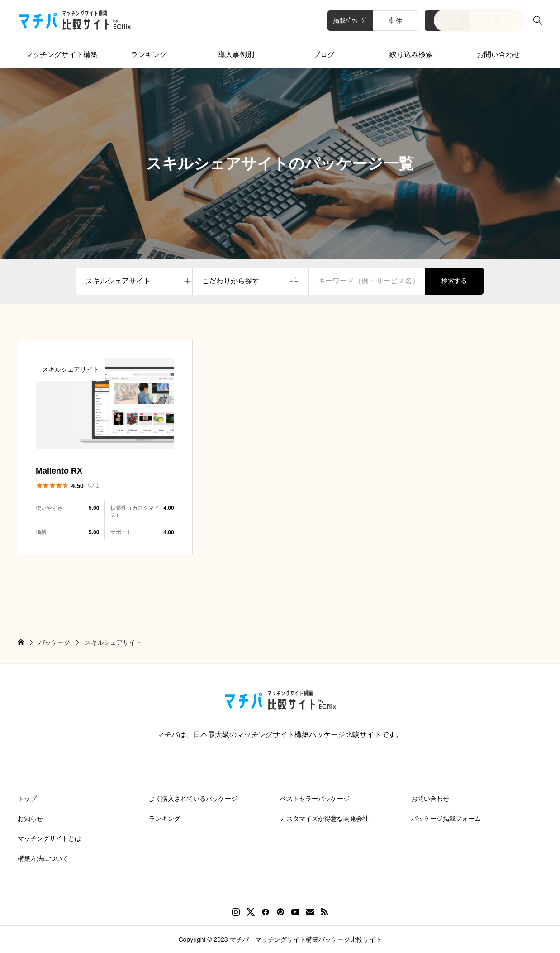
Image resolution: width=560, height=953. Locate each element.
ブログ (324, 55)
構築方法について (43, 858)
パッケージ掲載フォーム (446, 819)
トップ (27, 799)
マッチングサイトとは (49, 838)
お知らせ (30, 819)
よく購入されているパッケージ (193, 799)
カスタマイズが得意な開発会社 (324, 819)
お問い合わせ (498, 55)
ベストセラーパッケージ (315, 799)
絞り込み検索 (411, 55)
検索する (454, 281)
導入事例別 (236, 55)
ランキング (149, 55)
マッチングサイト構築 (62, 55)
